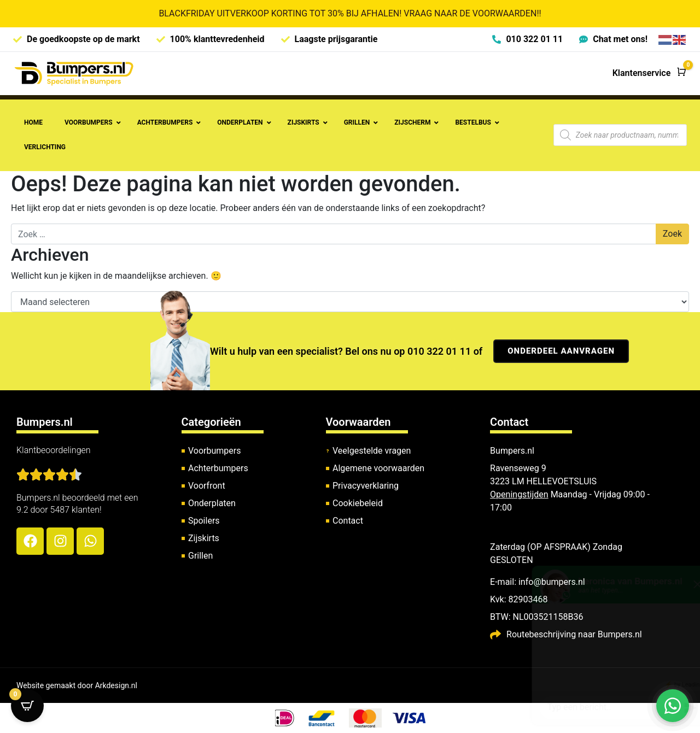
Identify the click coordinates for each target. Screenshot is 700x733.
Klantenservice (642, 73)
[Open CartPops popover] (27, 706)
